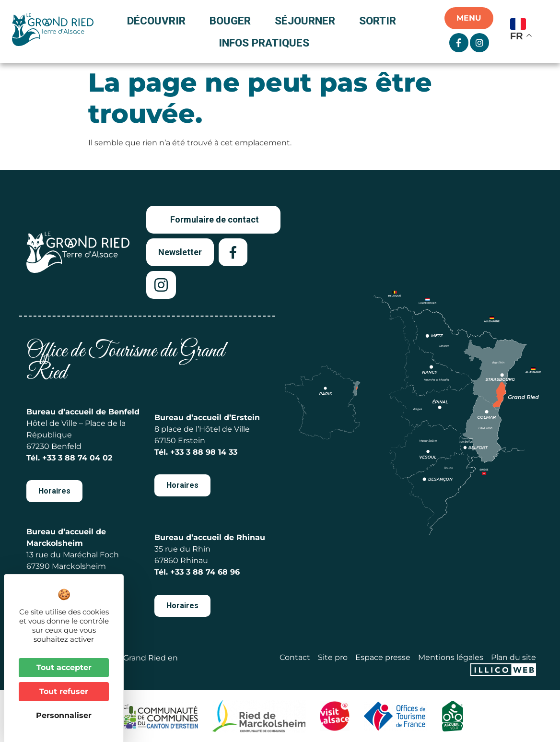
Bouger (233, 21)
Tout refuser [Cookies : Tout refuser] (64, 691)
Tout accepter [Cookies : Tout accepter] (64, 667)
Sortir (380, 21)
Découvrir (159, 21)
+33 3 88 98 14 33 (204, 452)
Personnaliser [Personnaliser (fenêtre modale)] (64, 715)
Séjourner (307, 21)
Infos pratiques (264, 43)
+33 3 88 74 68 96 (205, 572)
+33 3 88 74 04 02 (77, 458)
